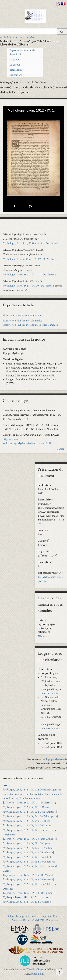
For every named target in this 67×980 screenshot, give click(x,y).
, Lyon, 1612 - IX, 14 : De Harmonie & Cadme (30, 868)
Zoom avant (15, 206)
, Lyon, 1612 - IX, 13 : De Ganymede (29, 862)
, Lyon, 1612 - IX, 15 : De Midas (28, 875)
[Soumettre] (62, 32)
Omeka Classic (36, 969)
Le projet (15, 59)
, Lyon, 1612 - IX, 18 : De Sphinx (28, 893)
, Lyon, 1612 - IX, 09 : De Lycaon (27, 843)
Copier (60, 449)
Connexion (52, 920)
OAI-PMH (38, 920)
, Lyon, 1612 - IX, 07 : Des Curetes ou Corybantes (30, 832)
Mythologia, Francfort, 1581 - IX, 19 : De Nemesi (30, 243)
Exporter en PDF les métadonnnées (22, 320)
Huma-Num (37, 974)
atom (6, 315)
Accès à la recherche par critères (18, 37)
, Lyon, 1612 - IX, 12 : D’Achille (26, 857)
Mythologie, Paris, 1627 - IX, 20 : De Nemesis (29, 286)
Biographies (16, 70)
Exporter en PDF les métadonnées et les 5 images (30, 325)
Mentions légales (21, 920)
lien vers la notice (50, 693)
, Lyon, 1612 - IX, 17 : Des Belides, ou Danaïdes (30, 886)
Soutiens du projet (41, 916)
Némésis (43, 636)
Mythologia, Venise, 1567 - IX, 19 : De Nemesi (29, 259)
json (26, 315)
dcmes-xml (16, 315)
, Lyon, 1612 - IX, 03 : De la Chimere (29, 812)
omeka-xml (36, 315)
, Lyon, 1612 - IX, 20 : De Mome (27, 902)
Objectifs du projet (19, 916)
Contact (57, 916)
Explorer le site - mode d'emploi (22, 52)
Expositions (16, 75)
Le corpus (15, 65)
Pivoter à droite (30, 206)
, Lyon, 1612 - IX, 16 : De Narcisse (28, 879)
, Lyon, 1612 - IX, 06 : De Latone (27, 825)
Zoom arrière (23, 206)
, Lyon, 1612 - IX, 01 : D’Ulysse (27, 802)
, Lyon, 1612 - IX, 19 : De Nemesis (27, 897)
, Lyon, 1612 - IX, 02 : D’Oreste (26, 807)
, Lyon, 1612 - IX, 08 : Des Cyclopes (30, 839)
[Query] (33, 31)
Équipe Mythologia (57, 759)
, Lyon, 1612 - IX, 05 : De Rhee (26, 821)
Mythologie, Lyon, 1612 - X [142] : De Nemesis (29, 274)
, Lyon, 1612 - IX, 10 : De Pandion (28, 848)
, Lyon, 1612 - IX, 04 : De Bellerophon (30, 816)
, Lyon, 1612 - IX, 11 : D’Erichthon (28, 852)
